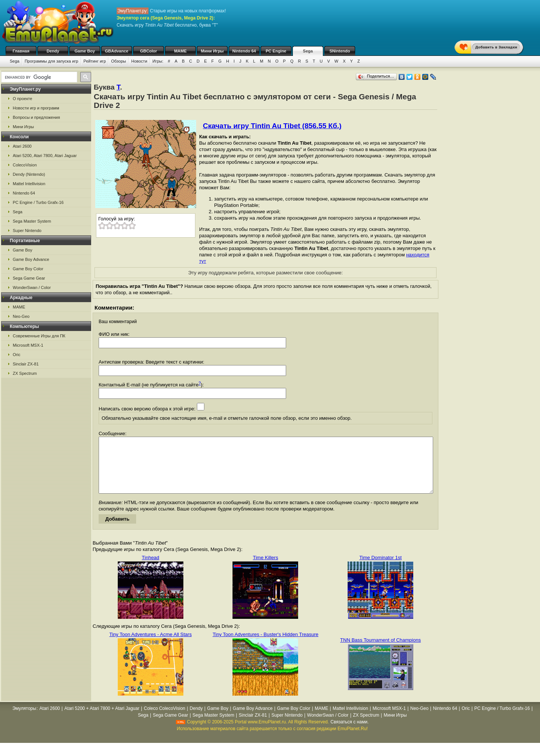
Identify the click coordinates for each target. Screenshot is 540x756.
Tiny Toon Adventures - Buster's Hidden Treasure (265, 646)
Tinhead (151, 569)
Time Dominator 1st (380, 569)
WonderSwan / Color (32, 287)
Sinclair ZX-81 (26, 364)
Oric (16, 355)
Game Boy (85, 51)
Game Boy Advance (31, 259)
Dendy (53, 51)
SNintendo (340, 51)
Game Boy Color (28, 269)
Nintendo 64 (244, 51)
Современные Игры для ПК (39, 336)
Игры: (158, 61)
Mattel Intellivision (29, 184)
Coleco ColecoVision (165, 720)
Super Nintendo (27, 231)
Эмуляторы (24, 720)
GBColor (148, 51)
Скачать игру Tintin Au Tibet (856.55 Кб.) (272, 126)
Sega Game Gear (29, 278)
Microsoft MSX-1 (28, 345)
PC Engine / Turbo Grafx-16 (38, 202)
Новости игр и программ (36, 108)
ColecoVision (25, 165)
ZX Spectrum (25, 373)
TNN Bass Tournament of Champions (380, 651)
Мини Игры (212, 51)
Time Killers (265, 569)
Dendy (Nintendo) (29, 174)
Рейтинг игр (95, 61)
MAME (180, 51)
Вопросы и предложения (36, 117)
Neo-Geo (21, 316)
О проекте (22, 99)
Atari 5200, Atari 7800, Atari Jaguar (45, 156)
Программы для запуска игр (52, 61)
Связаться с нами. (349, 733)
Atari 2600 (22, 146)
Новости (139, 61)
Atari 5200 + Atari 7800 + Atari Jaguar (102, 720)
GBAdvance (117, 51)
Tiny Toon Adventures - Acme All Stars (150, 646)
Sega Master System (32, 221)
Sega (308, 51)
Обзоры (118, 61)
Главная (21, 51)
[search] (38, 77)
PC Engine (276, 51)
